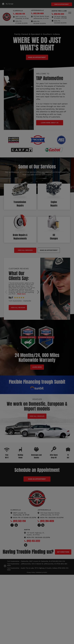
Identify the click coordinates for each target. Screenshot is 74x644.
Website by (39, 572)
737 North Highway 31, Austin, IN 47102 (60, 17)
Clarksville (18, 11)
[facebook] (12, 525)
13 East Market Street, (42, 16)
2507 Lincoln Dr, (21, 17)
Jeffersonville (37, 10)
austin (27, 530)
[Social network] (16, 525)
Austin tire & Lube (59, 11)
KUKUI (45, 572)
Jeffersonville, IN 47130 (41, 18)
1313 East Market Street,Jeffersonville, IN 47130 (50, 514)
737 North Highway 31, (36, 533)
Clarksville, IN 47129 (22, 18)
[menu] (70, 13)
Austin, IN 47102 (33, 535)
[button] (38, 292)
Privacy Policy (31, 572)
